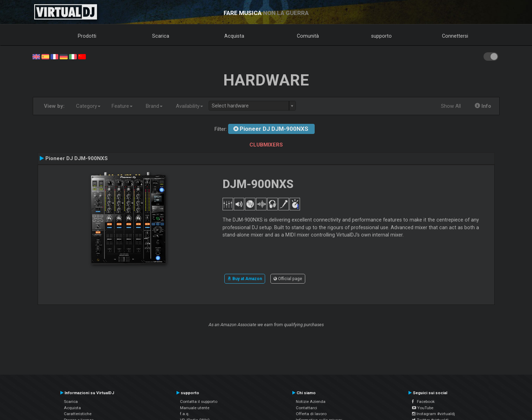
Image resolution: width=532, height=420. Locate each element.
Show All (451, 106)
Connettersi (455, 36)
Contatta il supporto (199, 402)
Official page (288, 279)
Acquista (234, 36)
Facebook (423, 402)
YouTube (423, 408)
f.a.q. (185, 414)
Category (88, 106)
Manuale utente (195, 408)
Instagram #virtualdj (433, 414)
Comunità (308, 36)
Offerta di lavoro (311, 414)
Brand (154, 106)
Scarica (161, 36)
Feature (122, 106)
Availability (189, 106)
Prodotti (87, 36)
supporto (381, 36)
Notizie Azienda (311, 402)
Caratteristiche (78, 414)
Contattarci (306, 408)
